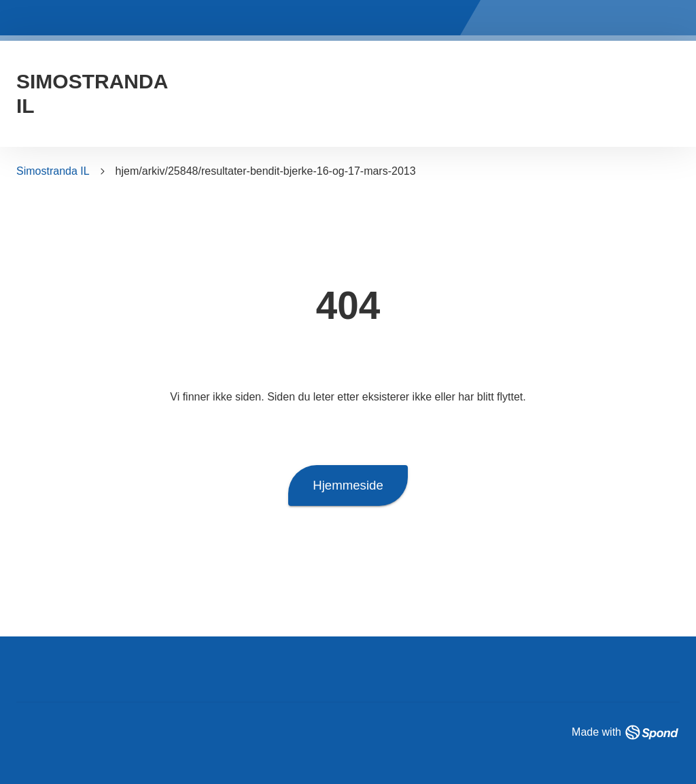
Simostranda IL (53, 171)
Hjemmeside (348, 485)
